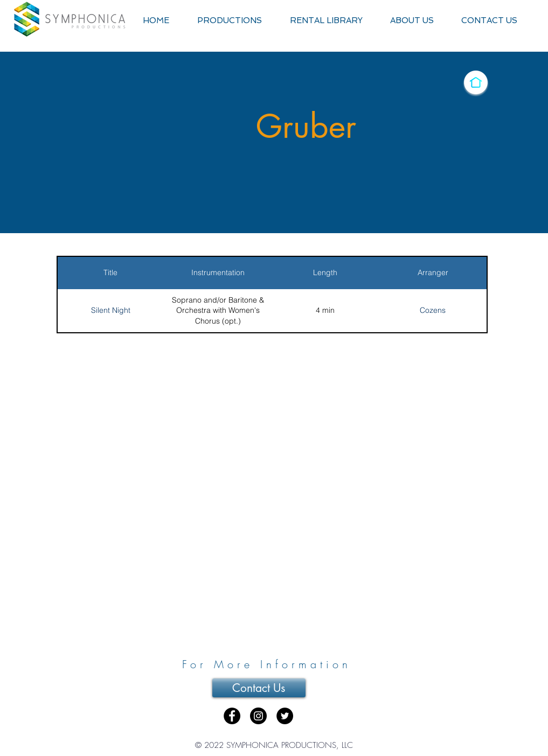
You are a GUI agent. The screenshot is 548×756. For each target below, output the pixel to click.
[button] (230, 21)
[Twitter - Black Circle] (285, 716)
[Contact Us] (259, 688)
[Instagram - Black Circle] (258, 716)
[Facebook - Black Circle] (232, 716)
